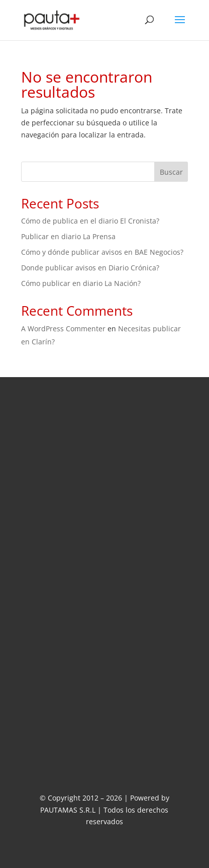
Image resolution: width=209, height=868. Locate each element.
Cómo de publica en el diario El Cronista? (90, 221)
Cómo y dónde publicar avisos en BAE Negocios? (102, 252)
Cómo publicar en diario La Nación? (81, 283)
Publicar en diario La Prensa (68, 236)
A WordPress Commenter (63, 329)
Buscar (171, 172)
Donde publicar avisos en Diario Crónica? (90, 268)
